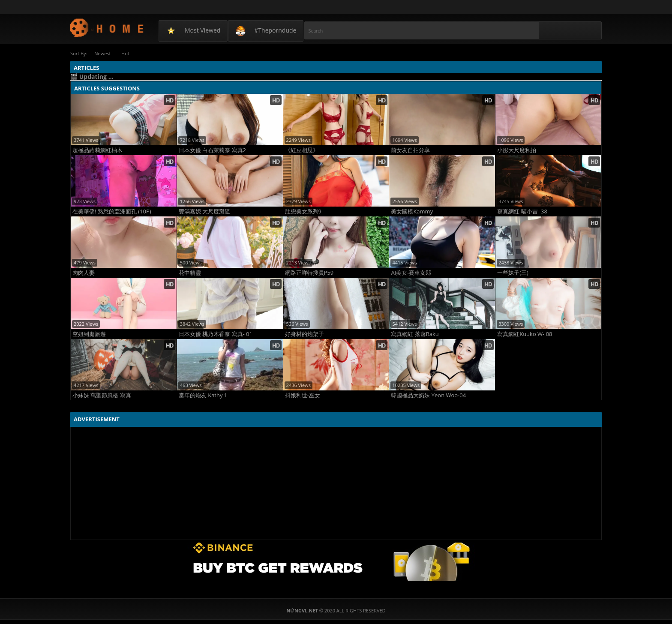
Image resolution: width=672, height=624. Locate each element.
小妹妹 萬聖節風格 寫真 (102, 395)
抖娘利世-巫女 (303, 395)
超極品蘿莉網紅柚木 (97, 150)
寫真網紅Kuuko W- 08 (525, 334)
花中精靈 (190, 273)
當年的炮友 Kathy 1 (203, 395)
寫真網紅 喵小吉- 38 (522, 211)
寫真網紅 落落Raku (415, 334)
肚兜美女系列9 (303, 211)
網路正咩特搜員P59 (309, 273)
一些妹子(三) (513, 273)
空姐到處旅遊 (89, 334)
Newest (102, 53)
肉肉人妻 (84, 273)
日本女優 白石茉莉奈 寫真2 (212, 150)
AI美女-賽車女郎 (411, 273)
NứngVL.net (107, 28)
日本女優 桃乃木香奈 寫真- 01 (216, 334)
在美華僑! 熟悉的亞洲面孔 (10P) (112, 211)
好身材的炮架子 (304, 334)
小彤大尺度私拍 (517, 150)
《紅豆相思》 (302, 150)
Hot (126, 53)
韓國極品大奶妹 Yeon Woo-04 (428, 395)
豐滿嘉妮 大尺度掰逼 (204, 211)
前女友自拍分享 (410, 150)
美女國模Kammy (412, 211)
